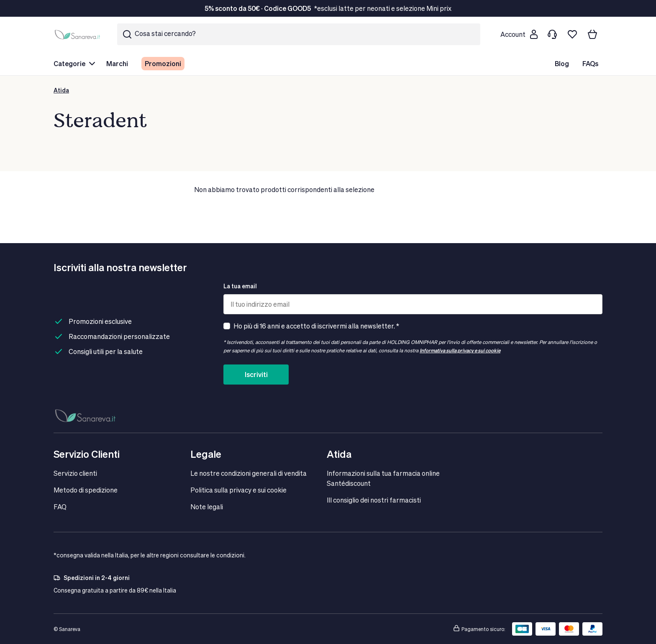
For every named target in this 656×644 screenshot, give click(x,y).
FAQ (60, 507)
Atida (61, 90)
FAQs (590, 63)
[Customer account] (519, 34)
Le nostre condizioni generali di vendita (249, 473)
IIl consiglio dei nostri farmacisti (374, 500)
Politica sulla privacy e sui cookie (238, 490)
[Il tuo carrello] (592, 34)
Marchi (117, 63)
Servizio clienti (75, 473)
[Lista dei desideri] (572, 34)
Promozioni (163, 63)
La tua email (240, 286)
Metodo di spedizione (86, 490)
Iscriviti (256, 374)
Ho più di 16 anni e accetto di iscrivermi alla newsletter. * (316, 326)
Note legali (207, 507)
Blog (562, 63)
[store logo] (79, 34)
